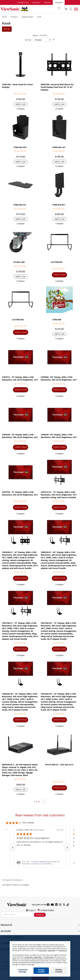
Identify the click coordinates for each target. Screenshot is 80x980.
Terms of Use (63, 950)
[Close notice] (67, 944)
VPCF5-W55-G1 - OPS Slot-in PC (59, 765)
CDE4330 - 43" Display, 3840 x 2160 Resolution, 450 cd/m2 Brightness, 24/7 (20, 436)
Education (36, 2)
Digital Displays (28, 17)
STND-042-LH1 (59, 147)
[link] (40, 863)
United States (46, 910)
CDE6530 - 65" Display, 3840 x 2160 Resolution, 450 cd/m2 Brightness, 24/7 (59, 436)
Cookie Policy (51, 950)
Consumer (59, 2)
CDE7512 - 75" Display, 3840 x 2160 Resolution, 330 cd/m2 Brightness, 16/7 (20, 378)
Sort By (28, 40)
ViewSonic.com (23, 2)
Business (47, 2)
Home (5, 17)
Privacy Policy (43, 950)
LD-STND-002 (18, 320)
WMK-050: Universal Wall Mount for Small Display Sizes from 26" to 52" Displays (57, 87)
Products (14, 17)
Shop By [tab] (7, 29)
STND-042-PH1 (20, 147)
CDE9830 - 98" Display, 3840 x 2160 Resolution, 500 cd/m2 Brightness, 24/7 (59, 378)
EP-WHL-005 (19, 262)
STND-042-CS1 (20, 205)
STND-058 (57, 320)
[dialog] (40, 958)
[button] (21, 109)
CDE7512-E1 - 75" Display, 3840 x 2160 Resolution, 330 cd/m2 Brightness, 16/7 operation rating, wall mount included (59, 495)
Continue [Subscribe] (40, 915)
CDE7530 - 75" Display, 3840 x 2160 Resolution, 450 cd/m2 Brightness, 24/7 (20, 493)
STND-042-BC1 (59, 205)
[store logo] (29, 9)
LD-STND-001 (57, 262)
